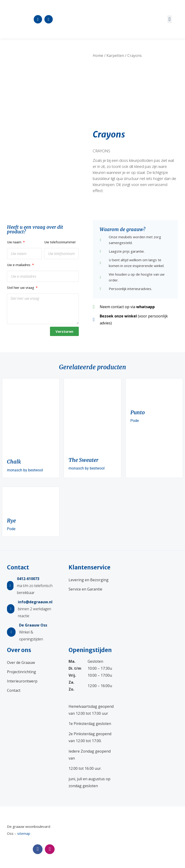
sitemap (24, 833)
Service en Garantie (85, 589)
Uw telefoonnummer (60, 242)
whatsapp (145, 307)
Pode (135, 421)
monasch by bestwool (25, 470)
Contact (14, 690)
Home (98, 55)
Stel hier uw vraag (21, 288)
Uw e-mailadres (19, 265)
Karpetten (115, 55)
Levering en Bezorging (89, 580)
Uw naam (15, 242)
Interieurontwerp (22, 681)
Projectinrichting (21, 672)
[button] (170, 19)
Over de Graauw (21, 662)
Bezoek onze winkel (118, 316)
